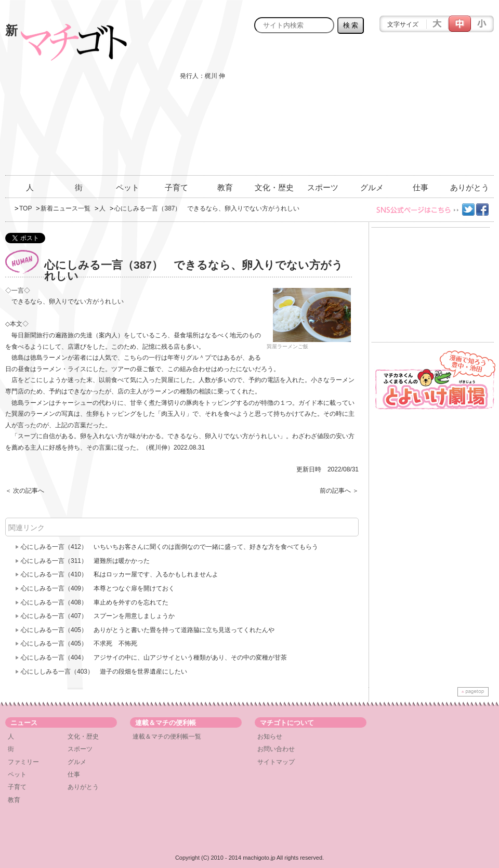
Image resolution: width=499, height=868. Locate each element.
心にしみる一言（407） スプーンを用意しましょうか (98, 616)
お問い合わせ (276, 749)
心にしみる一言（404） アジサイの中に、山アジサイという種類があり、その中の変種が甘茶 (154, 657)
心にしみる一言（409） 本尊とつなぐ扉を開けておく (98, 588)
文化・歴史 (274, 187)
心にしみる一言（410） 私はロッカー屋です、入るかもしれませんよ (120, 574)
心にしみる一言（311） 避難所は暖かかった (85, 561)
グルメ (372, 187)
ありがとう (470, 187)
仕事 (421, 187)
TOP (25, 208)
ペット (128, 187)
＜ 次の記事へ (25, 491)
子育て (176, 187)
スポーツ (323, 187)
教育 (225, 187)
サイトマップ (276, 762)
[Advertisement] (419, 110)
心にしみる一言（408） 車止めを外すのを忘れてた (95, 602)
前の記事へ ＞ (339, 491)
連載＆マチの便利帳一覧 (167, 737)
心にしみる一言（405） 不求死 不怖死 (79, 643)
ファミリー (23, 762)
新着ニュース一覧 (65, 208)
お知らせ (270, 737)
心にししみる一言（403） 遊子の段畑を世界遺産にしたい (104, 672)
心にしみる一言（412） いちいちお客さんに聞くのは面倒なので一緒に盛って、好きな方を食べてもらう (169, 547)
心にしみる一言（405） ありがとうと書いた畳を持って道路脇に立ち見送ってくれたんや (148, 630)
